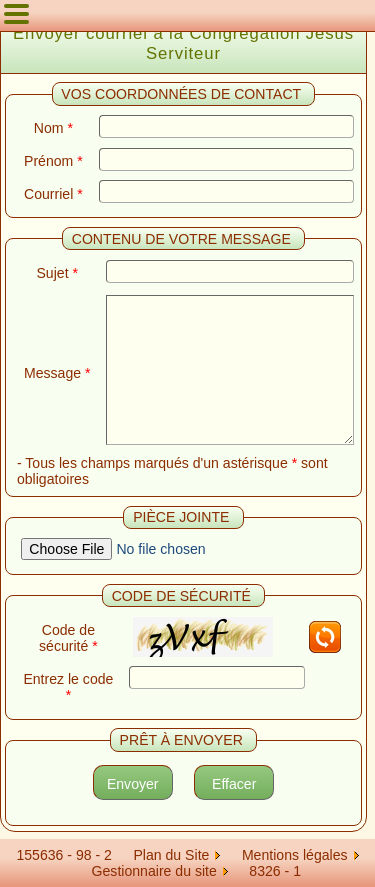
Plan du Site (171, 855)
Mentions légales (300, 855)
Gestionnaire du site (160, 871)
